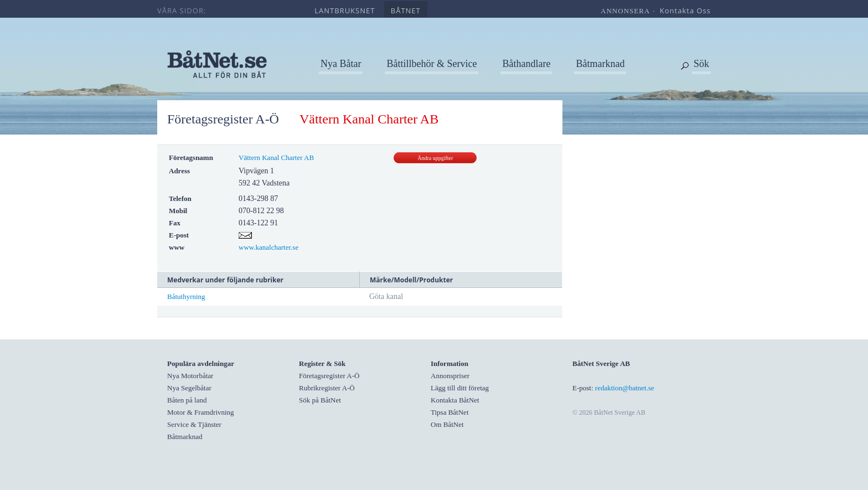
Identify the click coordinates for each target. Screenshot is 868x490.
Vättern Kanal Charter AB (276, 158)
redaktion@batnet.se (625, 388)
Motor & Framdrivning (201, 412)
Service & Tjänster (194, 424)
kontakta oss (685, 11)
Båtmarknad (600, 64)
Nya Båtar (341, 64)
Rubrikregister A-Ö (327, 388)
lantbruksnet (345, 11)
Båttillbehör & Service (432, 64)
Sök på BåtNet (320, 400)
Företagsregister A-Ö (223, 119)
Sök (701, 64)
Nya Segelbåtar (189, 388)
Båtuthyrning (186, 296)
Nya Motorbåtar (190, 376)
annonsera (625, 11)
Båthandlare (526, 64)
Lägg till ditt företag (460, 388)
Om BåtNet (447, 424)
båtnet (406, 11)
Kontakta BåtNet (455, 400)
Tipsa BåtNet (450, 412)
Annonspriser (450, 376)
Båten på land (187, 400)
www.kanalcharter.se (268, 247)
